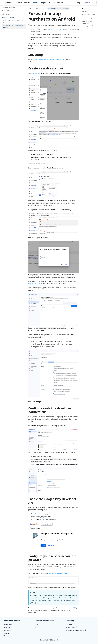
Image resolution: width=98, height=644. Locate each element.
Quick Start (18, 3)
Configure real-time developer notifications (88, 18)
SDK (49, 3)
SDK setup (84, 12)
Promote (27, 3)
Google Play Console (35, 284)
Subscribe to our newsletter (76, 630)
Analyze (43, 3)
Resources (61, 3)
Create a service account (88, 14)
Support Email (71, 627)
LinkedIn (70, 624)
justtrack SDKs (72, 608)
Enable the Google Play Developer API (88, 22)
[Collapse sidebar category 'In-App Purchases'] (24, 17)
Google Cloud (35, 73)
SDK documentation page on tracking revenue (50, 59)
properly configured (55, 29)
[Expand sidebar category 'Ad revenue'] (24, 14)
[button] (13, 11)
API (54, 3)
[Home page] (30, 8)
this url (38, 514)
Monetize (35, 3)
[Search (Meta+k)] (89, 3)
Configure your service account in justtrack (88, 27)
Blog (78, 3)
